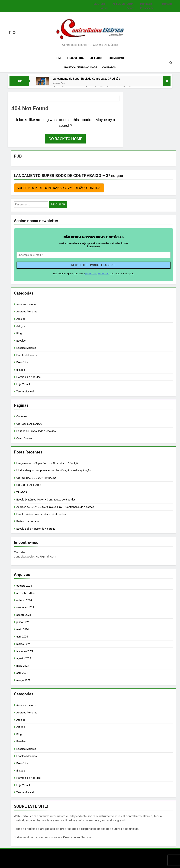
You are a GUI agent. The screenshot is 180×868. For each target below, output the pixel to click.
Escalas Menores (27, 355)
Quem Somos (117, 58)
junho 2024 (23, 622)
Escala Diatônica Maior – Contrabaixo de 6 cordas (46, 500)
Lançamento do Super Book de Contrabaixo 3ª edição (86, 79)
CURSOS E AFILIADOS (29, 424)
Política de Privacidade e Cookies (36, 431)
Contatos (167, 4)
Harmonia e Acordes (28, 377)
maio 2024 (22, 629)
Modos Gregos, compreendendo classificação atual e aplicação (54, 470)
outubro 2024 (24, 600)
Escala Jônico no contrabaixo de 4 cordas (41, 514)
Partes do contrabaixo (29, 521)
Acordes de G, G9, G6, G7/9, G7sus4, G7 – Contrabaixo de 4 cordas (55, 507)
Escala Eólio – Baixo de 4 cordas (36, 529)
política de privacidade (97, 274)
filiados (21, 370)
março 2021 (23, 680)
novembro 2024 (25, 593)
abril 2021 (22, 673)
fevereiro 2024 (25, 651)
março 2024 (23, 644)
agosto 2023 (24, 658)
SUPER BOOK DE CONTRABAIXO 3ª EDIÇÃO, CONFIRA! (59, 188)
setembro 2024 (25, 607)
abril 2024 (22, 637)
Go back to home (65, 139)
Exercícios (22, 362)
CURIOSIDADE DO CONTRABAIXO (36, 478)
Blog (19, 333)
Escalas (21, 341)
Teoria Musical (25, 392)
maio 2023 (22, 666)
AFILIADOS (119, 4)
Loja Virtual (76, 58)
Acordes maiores (26, 304)
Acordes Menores (27, 312)
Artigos (21, 326)
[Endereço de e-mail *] (94, 255)
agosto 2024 (24, 615)
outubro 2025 (24, 586)
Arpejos (21, 319)
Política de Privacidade (81, 68)
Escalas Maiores (26, 348)
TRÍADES (22, 492)
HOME (95, 4)
